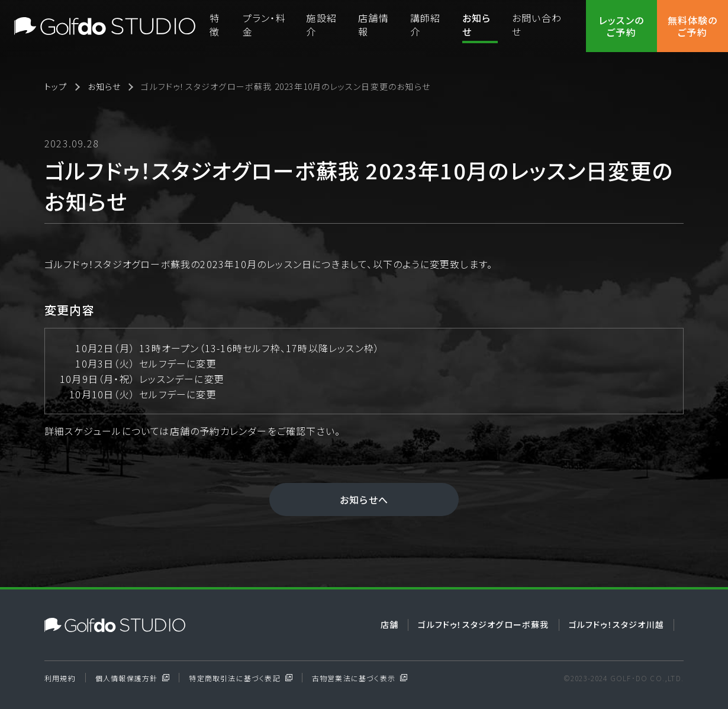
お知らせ (477, 25)
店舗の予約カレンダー (219, 431)
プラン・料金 (264, 25)
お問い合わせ (537, 25)
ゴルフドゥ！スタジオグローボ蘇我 (483, 624)
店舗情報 (373, 25)
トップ (56, 87)
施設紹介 (321, 25)
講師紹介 (426, 25)
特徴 (215, 25)
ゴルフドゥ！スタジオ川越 (616, 624)
